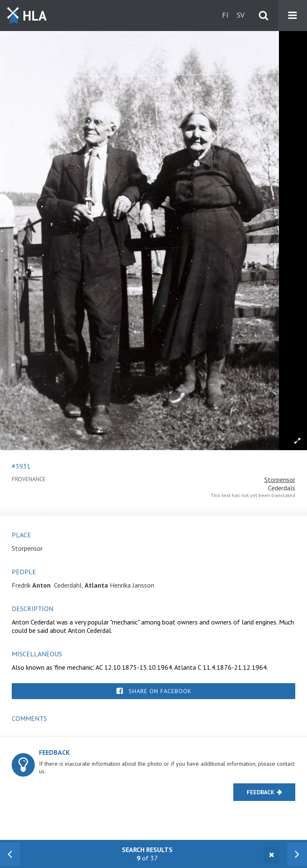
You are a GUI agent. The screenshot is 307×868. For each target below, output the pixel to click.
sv (241, 15)
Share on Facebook (160, 691)
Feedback (261, 792)
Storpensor (280, 479)
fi (225, 15)
